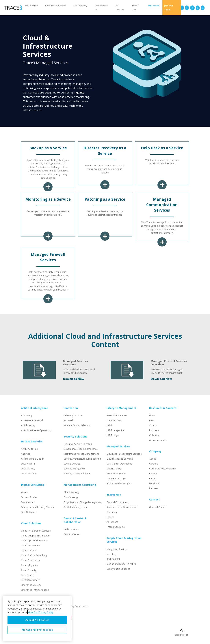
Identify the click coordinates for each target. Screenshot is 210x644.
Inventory (111, 554)
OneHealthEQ (114, 469)
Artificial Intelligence (35, 408)
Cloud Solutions (31, 523)
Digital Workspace (31, 580)
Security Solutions (75, 437)
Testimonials (28, 502)
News (152, 415)
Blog (152, 420)
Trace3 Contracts (116, 527)
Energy (110, 517)
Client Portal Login (116, 478)
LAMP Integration (116, 430)
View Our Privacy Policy (41, 612)
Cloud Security (29, 570)
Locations (154, 483)
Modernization (29, 474)
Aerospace (112, 522)
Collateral (154, 435)
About (152, 459)
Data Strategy (28, 469)
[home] (13, 8)
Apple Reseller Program (119, 483)
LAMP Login (113, 435)
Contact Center (72, 534)
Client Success (114, 420)
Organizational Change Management (83, 502)
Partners (154, 488)
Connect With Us (101, 8)
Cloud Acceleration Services (36, 531)
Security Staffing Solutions (77, 474)
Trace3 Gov (135, 8)
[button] (32, 6)
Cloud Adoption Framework (36, 536)
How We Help (31, 6)
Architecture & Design (33, 459)
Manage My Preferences (75, 606)
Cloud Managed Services (120, 459)
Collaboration (71, 529)
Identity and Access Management (81, 454)
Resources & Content (56, 6)
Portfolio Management (76, 507)
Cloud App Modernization (35, 541)
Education (112, 512)
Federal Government (118, 502)
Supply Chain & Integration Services (124, 540)
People (153, 474)
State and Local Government (121, 507)
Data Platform (28, 464)
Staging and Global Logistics (121, 564)
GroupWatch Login (116, 474)
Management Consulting (80, 485)
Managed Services (118, 446)
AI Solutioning (28, 425)
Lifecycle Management (121, 408)
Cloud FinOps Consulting (34, 555)
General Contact (158, 507)
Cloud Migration (29, 565)
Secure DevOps (72, 464)
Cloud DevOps (29, 550)
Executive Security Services (78, 444)
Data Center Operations (119, 464)
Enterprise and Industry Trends (37, 507)
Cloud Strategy (71, 492)
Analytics (26, 454)
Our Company (80, 6)
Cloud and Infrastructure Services (124, 454)
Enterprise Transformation (35, 590)
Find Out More (29, 512)
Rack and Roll (113, 559)
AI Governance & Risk (32, 420)
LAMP (109, 425)
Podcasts (154, 430)
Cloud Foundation (30, 560)
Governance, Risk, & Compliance (81, 449)
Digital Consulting (33, 485)
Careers (154, 464)
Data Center (27, 575)
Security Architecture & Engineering (82, 459)
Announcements (158, 440)
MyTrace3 (154, 6)
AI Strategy (27, 415)
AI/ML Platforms (29, 449)
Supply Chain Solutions (118, 569)
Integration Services (117, 549)
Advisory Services (73, 415)
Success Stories (29, 497)
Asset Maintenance (117, 415)
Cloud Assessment (31, 545)
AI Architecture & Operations (36, 430)
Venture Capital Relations (77, 425)
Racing (153, 478)
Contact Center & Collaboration (75, 520)
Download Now (74, 379)
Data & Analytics (32, 442)
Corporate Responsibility (162, 469)
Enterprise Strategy (31, 585)
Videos (25, 492)
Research (69, 420)
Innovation (71, 408)
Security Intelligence (74, 469)
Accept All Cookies (37, 620)
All (120, 8)
